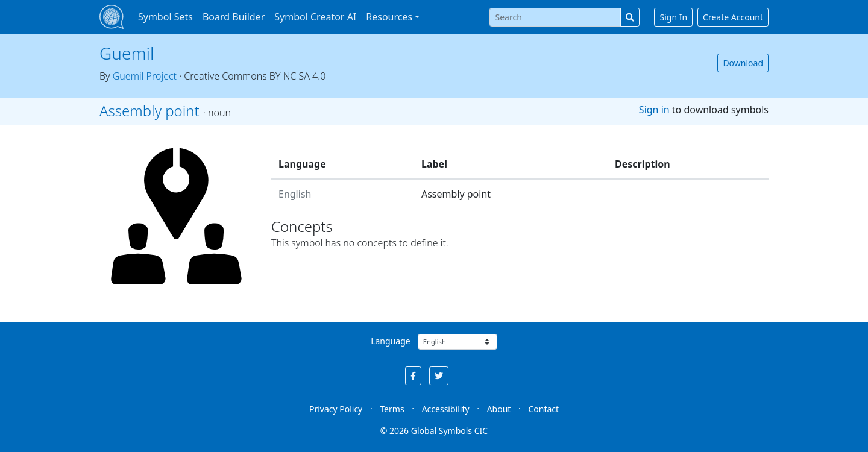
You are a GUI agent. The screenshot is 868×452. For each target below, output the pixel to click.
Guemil (127, 53)
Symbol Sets (165, 17)
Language (390, 341)
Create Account (733, 17)
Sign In (673, 17)
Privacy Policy (336, 409)
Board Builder (234, 17)
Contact (543, 409)
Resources (389, 17)
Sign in (654, 110)
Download (743, 63)
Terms (392, 409)
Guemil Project (145, 76)
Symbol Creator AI (315, 17)
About (499, 409)
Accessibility (446, 409)
